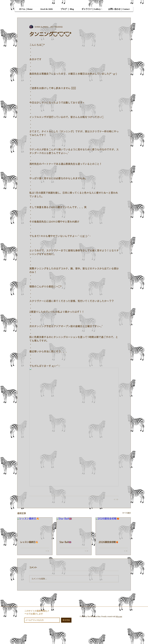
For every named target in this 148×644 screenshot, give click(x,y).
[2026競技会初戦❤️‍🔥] (113, 527)
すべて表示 (127, 513)
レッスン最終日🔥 (29, 542)
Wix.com (119, 617)
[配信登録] (66, 620)
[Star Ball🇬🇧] (74, 527)
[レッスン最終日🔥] (35, 527)
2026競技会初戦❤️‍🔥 (109, 542)
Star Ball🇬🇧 (65, 542)
